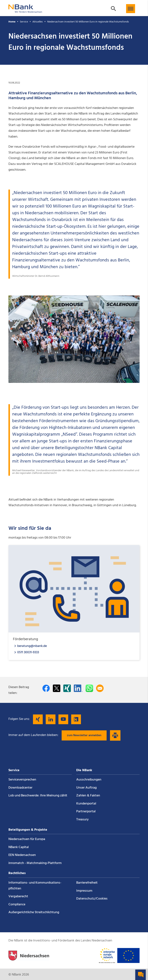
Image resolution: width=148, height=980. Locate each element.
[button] (131, 9)
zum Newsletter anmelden (84, 735)
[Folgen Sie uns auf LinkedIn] (51, 719)
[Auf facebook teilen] (46, 688)
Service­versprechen (22, 780)
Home (12, 22)
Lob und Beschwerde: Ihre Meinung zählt (38, 796)
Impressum (84, 891)
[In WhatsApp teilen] (89, 688)
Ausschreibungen (89, 780)
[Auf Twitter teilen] (57, 688)
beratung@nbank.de (32, 646)
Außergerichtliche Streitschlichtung (34, 912)
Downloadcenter (20, 788)
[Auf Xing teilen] (67, 688)
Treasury (82, 820)
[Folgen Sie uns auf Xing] (38, 719)
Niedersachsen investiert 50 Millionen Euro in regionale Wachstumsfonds (88, 22)
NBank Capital (19, 847)
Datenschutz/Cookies (92, 899)
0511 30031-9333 (28, 652)
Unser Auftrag (86, 788)
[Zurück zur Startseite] (25, 11)
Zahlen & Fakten (88, 796)
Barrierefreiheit (87, 883)
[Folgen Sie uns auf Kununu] (76, 719)
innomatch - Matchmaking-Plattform (35, 863)
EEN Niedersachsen (22, 855)
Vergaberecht (18, 896)
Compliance (17, 904)
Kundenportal (86, 804)
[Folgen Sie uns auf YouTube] (63, 719)
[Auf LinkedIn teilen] (78, 688)
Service (24, 22)
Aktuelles (38, 22)
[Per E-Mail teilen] (100, 688)
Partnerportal (86, 811)
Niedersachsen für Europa (27, 839)
